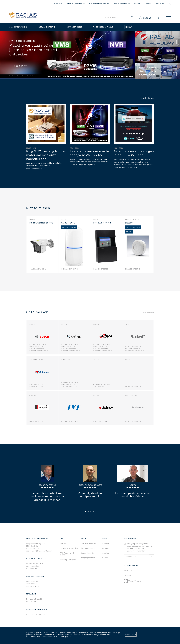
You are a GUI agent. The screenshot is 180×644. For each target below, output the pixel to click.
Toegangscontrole (103, 27)
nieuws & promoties (76, 4)
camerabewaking (89, 543)
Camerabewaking (18, 27)
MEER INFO (20, 66)
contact (160, 4)
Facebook (128, 570)
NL (159, 18)
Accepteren (131, 634)
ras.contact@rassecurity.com (39, 551)
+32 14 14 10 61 (33, 586)
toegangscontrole (89, 558)
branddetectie (87, 553)
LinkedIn (128, 575)
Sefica (137, 4)
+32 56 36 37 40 (33, 548)
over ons (58, 4)
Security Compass (122, 4)
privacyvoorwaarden (136, 551)
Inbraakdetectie (47, 27)
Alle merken (148, 313)
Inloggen (147, 18)
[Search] (117, 17)
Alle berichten (148, 98)
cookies (61, 636)
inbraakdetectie (88, 548)
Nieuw (129, 27)
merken (148, 4)
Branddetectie (74, 27)
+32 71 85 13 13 (33, 568)
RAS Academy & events (99, 4)
